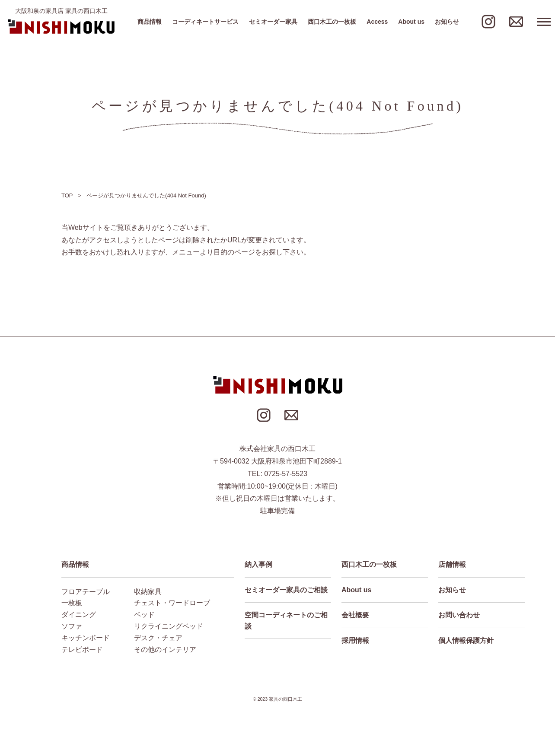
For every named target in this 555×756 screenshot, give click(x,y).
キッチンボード (86, 638)
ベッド (144, 615)
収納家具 (148, 592)
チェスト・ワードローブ (172, 603)
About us (411, 22)
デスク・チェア (158, 638)
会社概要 (355, 615)
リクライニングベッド (169, 626)
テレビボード (82, 650)
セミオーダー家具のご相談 (286, 590)
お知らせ (447, 22)
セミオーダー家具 (273, 22)
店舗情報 (452, 564)
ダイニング (79, 615)
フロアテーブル (86, 592)
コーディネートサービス (205, 22)
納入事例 (258, 564)
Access (377, 22)
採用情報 (355, 640)
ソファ (72, 626)
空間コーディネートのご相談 (286, 621)
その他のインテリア (165, 650)
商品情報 (150, 22)
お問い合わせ (459, 615)
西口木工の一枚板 (332, 22)
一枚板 (72, 603)
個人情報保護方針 (466, 640)
